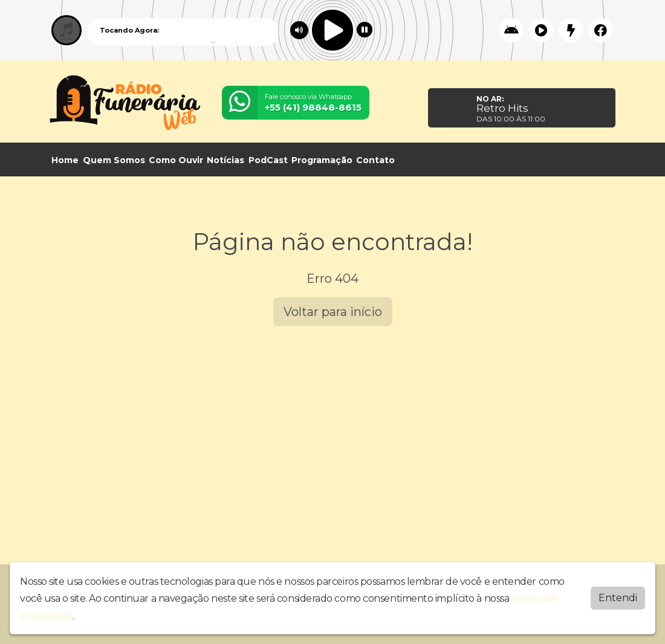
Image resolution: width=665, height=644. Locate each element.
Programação (322, 160)
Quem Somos (114, 160)
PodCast (268, 160)
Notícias (225, 160)
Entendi (618, 598)
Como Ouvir (176, 160)
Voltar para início (333, 312)
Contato (375, 160)
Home (65, 160)
